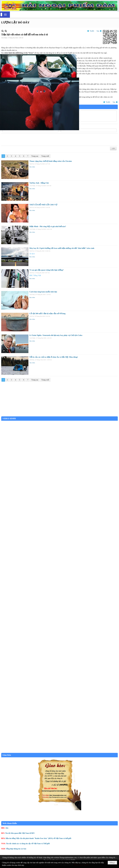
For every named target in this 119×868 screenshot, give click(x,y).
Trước (92, 31)
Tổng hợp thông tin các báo (16, 849)
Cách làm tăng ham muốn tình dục (43, 292)
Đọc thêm (32, 167)
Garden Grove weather (59, 415)
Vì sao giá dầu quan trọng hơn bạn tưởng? (46, 270)
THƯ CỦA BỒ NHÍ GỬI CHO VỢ (43, 205)
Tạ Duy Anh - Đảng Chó (39, 183)
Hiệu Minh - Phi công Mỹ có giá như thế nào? (48, 226)
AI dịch (32, 254)
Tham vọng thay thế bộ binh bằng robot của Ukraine (51, 161)
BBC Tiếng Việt (35, 275)
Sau (98, 31)
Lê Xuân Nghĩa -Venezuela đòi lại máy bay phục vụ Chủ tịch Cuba (56, 335)
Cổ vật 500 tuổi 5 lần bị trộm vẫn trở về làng (47, 313)
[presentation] (21, 140)
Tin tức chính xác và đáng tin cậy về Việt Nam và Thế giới (28, 844)
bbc (7, 828)
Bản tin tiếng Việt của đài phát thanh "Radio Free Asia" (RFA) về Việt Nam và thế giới (38, 838)
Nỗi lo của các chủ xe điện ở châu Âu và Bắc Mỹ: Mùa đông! (54, 357)
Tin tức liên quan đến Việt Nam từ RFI (20, 833)
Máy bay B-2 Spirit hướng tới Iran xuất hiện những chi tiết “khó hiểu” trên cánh (62, 248)
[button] (5, 15)
